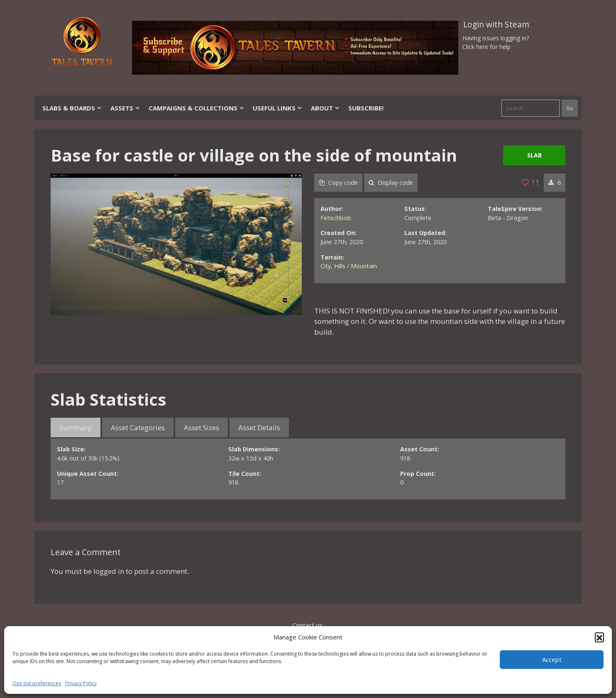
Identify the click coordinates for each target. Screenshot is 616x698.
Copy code (338, 182)
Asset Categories (138, 427)
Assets (125, 108)
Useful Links (278, 108)
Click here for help (486, 47)
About (325, 108)
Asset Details (259, 427)
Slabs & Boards (72, 108)
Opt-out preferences (37, 683)
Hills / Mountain (356, 266)
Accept (552, 659)
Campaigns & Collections (197, 108)
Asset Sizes (202, 427)
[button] (599, 637)
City (326, 266)
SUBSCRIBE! (366, 108)
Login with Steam (496, 24)
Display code (391, 182)
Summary (76, 427)
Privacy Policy (81, 683)
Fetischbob (336, 218)
